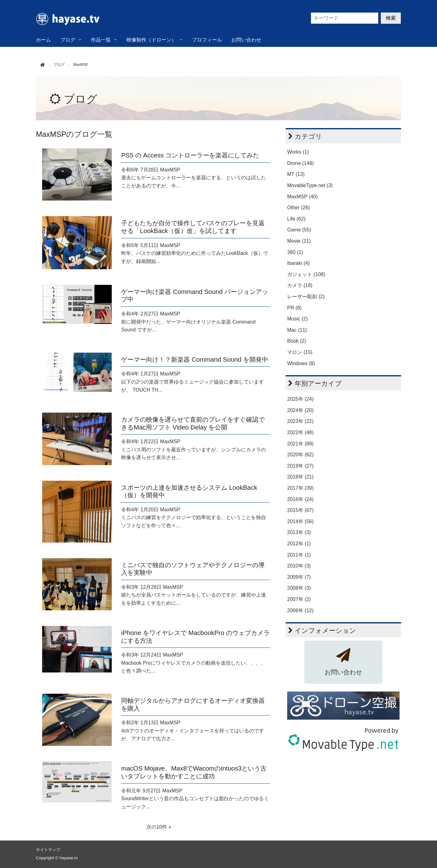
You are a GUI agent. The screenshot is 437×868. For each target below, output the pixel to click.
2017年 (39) (300, 488)
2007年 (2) (299, 599)
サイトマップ (48, 850)
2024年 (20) (300, 410)
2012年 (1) (299, 544)
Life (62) (296, 219)
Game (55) (299, 230)
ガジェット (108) (306, 274)
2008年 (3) (299, 588)
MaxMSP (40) (302, 197)
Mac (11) (297, 330)
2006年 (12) (300, 610)
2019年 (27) (300, 466)
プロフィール (207, 40)
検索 (391, 18)
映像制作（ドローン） (151, 40)
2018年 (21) (300, 477)
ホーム (43, 40)
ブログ (68, 40)
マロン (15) (300, 352)
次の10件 (157, 827)
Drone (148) (300, 163)
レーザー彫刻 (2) (306, 297)
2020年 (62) (300, 455)
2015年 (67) (300, 510)
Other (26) (299, 208)
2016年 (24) (300, 499)
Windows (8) (301, 363)
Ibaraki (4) (298, 263)
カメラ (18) (300, 285)
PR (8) (294, 308)
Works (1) (298, 152)
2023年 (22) (300, 421)
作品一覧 (101, 40)
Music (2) (297, 319)
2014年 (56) (300, 521)
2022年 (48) (300, 432)
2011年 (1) (299, 555)
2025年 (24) (300, 399)
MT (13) (296, 174)
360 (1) (295, 252)
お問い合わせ (246, 40)
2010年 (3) (299, 566)
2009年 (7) (299, 577)
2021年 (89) (300, 444)
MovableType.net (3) (310, 185)
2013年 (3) (299, 532)
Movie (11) (299, 241)
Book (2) (297, 341)
